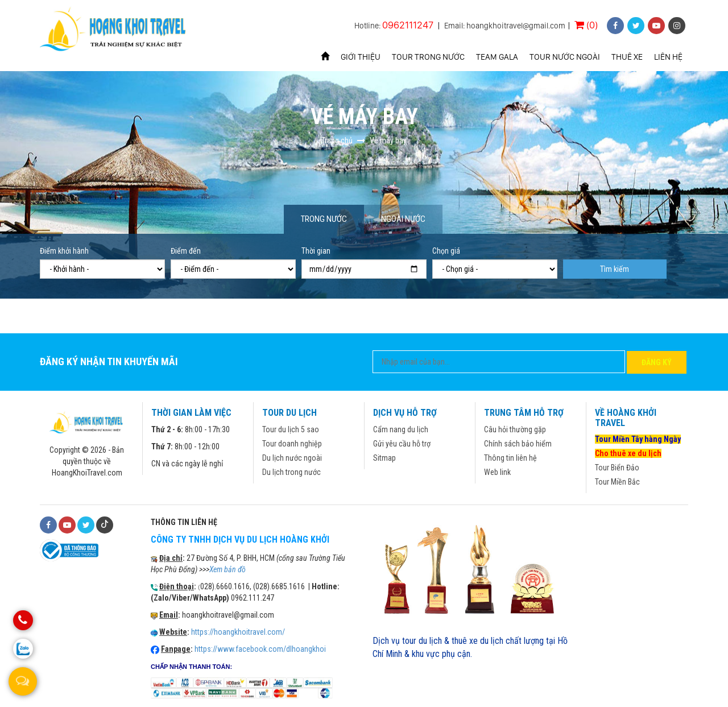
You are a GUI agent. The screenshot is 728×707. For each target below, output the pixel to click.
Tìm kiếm (615, 269)
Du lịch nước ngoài (292, 458)
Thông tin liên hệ (510, 458)
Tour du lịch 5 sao (291, 429)
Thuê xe (627, 57)
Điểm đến (186, 251)
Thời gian (316, 251)
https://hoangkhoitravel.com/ (238, 632)
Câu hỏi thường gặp (515, 429)
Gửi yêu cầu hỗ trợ (402, 444)
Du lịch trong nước (291, 472)
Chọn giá (446, 251)
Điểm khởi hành (64, 251)
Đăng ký (657, 362)
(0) (586, 25)
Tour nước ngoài (565, 57)
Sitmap (384, 458)
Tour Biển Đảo (617, 468)
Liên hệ (668, 57)
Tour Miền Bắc (617, 482)
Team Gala (497, 57)
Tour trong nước (428, 57)
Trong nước (324, 219)
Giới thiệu (361, 57)
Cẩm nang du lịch (401, 429)
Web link (497, 472)
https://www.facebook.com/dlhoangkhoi (260, 649)
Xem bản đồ (227, 569)
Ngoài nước (403, 219)
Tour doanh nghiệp (292, 444)
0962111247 (408, 25)
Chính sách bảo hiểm (518, 444)
